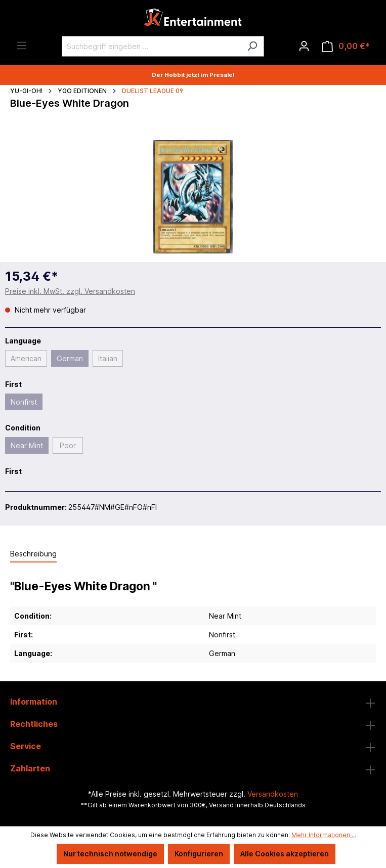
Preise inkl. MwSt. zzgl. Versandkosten (70, 291)
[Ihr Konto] (304, 46)
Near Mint (27, 445)
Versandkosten (273, 794)
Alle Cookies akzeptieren (285, 854)
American (26, 358)
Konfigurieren (199, 854)
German (70, 358)
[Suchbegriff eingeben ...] (151, 46)
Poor (68, 445)
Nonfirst (24, 402)
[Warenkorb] (346, 46)
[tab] (33, 554)
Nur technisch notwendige (110, 854)
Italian (108, 358)
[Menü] (22, 46)
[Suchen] (252, 46)
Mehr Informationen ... (324, 835)
